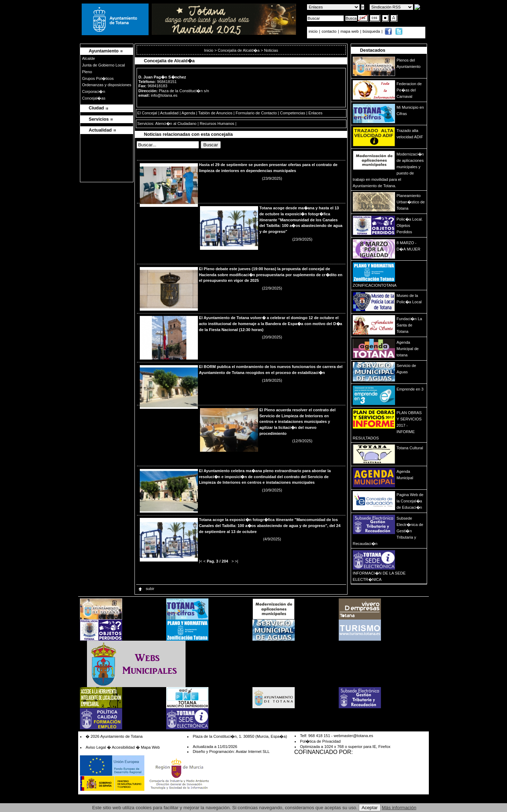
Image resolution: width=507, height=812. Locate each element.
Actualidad (169, 113)
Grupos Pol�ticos (98, 78)
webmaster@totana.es (353, 736)
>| (236, 561)
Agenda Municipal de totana (408, 349)
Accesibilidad (123, 747)
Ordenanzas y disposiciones (107, 85)
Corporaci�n (94, 91)
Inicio (209, 50)
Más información (399, 808)
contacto (329, 31)
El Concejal (147, 113)
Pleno (87, 72)
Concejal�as (94, 98)
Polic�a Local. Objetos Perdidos (409, 226)
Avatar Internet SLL (252, 751)
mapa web (350, 31)
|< (201, 561)
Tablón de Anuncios (215, 113)
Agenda (189, 113)
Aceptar (370, 808)
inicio (314, 31)
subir (146, 589)
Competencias (293, 113)
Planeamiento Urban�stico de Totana (411, 202)
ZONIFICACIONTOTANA (375, 285)
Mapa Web (150, 747)
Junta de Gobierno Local (104, 65)
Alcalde (89, 58)
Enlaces (315, 113)
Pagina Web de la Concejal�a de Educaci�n (410, 501)
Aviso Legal (96, 747)
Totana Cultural (410, 448)
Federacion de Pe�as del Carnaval (409, 90)
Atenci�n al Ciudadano (176, 123)
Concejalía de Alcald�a (239, 50)
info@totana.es (164, 95)
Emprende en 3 (410, 389)
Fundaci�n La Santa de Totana (409, 325)
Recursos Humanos (217, 123)
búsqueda (372, 31)
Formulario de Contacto (256, 113)
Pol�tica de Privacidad (320, 741)
